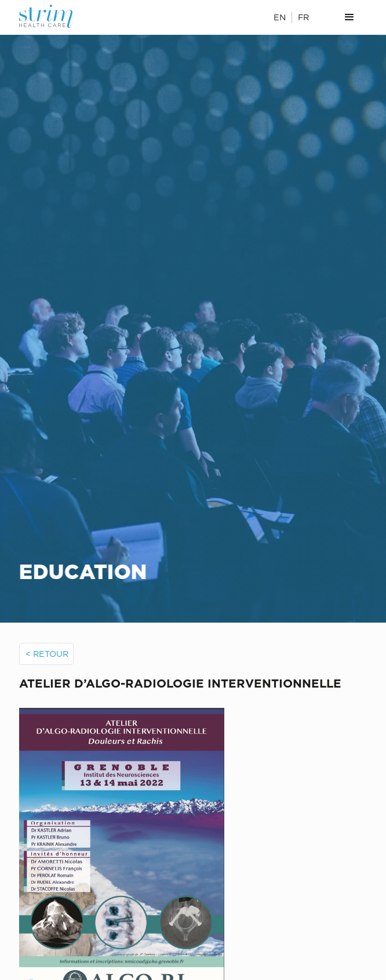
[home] (54, 16)
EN (280, 17)
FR (303, 17)
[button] (349, 17)
